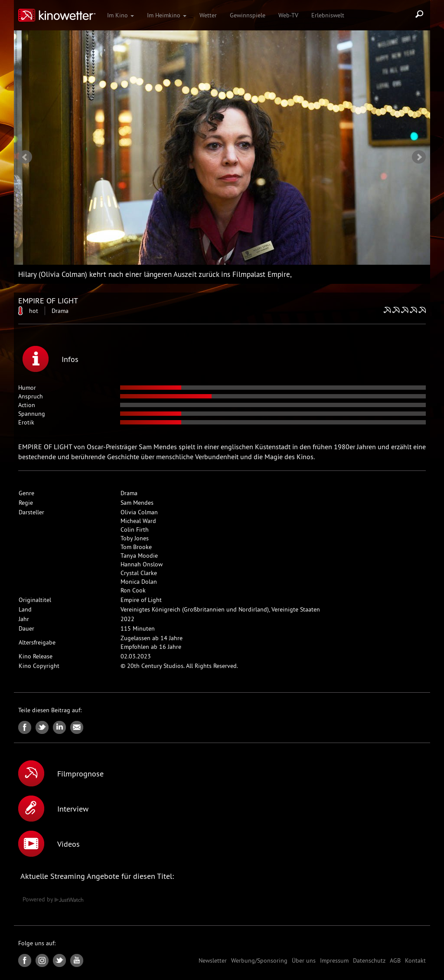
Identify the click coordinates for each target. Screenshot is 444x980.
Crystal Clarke (139, 573)
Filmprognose (61, 773)
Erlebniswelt (328, 15)
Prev (25, 157)
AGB (395, 960)
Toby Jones (135, 538)
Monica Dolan (139, 582)
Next (419, 157)
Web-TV (288, 15)
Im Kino (121, 15)
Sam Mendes (137, 503)
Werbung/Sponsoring (259, 960)
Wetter (208, 15)
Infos (51, 359)
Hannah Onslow (142, 564)
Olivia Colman (139, 512)
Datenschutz (369, 960)
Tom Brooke (136, 547)
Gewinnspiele (248, 15)
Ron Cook (133, 590)
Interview (53, 809)
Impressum (334, 960)
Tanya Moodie (139, 556)
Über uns (304, 960)
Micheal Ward (138, 521)
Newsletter (213, 960)
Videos (49, 844)
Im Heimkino (167, 15)
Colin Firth (135, 529)
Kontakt (415, 960)
